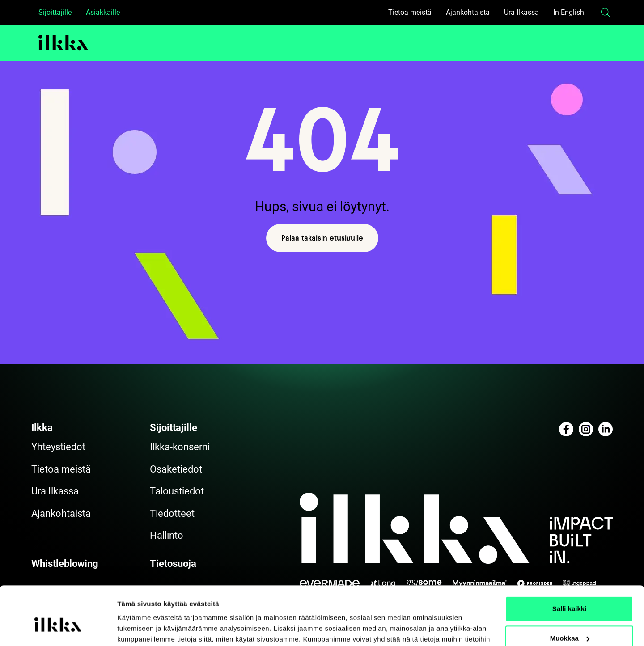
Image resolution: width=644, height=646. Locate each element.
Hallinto (167, 535)
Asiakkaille (103, 12)
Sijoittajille (55, 12)
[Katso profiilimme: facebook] (566, 429)
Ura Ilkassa (521, 12)
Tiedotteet (172, 513)
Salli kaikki (570, 563)
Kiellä (569, 621)
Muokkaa (570, 592)
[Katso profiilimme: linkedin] (606, 429)
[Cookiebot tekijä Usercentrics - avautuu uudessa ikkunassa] (58, 629)
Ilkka (42, 428)
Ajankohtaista (468, 12)
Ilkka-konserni (180, 447)
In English (569, 12)
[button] (606, 13)
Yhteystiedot (58, 447)
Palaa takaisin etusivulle (322, 238)
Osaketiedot (176, 469)
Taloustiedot (177, 491)
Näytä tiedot (137, 628)
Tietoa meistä (410, 12)
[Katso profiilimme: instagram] (586, 429)
